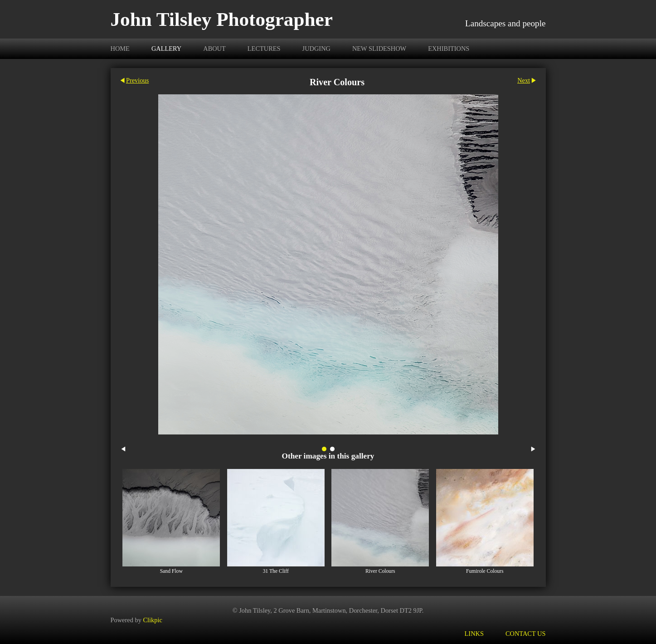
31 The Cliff (276, 571)
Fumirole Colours (485, 571)
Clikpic (152, 620)
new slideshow (379, 49)
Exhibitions (449, 49)
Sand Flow (171, 571)
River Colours (380, 571)
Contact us (526, 634)
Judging (316, 49)
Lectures (264, 49)
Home (120, 49)
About (214, 49)
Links (474, 634)
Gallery (166, 49)
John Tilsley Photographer (222, 19)
